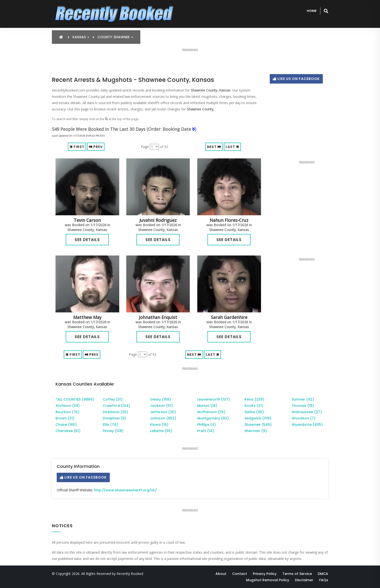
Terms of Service (297, 574)
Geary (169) (160, 399)
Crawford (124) (116, 406)
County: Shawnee (115, 37)
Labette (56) (161, 431)
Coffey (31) (113, 399)
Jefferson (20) (163, 412)
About (221, 574)
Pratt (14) (206, 431)
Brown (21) (65, 418)
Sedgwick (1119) (258, 418)
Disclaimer (304, 580)
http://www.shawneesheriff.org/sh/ (125, 490)
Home (312, 11)
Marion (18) (207, 406)
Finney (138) (113, 431)
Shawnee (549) (258, 425)
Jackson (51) (161, 406)
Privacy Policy (265, 574)
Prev (96, 147)
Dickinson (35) (115, 412)
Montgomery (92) (213, 418)
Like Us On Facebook (296, 79)
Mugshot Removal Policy (268, 580)
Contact (240, 574)
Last (232, 147)
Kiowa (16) (159, 425)
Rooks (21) (254, 406)
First (77, 147)
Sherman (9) (256, 431)
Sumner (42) (303, 399)
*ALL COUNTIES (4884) (75, 399)
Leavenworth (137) (214, 399)
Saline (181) (254, 412)
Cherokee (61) (68, 431)
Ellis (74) (110, 425)
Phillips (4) (207, 425)
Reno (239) (254, 399)
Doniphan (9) (115, 418)
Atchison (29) (68, 406)
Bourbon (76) (67, 412)
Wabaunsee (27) (307, 412)
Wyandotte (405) (307, 425)
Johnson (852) (163, 418)
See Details (87, 240)
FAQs (324, 580)
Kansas (81, 37)
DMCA (323, 574)
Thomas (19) (303, 406)
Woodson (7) (304, 418)
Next (214, 147)
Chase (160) (66, 425)
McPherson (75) (211, 412)
